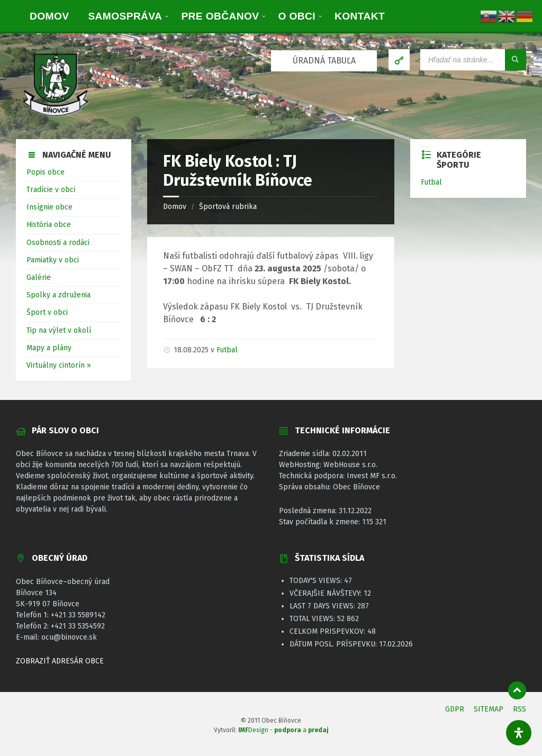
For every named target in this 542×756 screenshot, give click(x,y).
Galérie (39, 277)
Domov (175, 207)
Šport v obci (47, 312)
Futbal (227, 350)
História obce (49, 225)
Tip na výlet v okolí (59, 330)
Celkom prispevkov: (328, 631)
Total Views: (313, 619)
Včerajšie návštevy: (327, 593)
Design (253, 730)
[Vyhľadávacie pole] (473, 60)
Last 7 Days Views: (323, 606)
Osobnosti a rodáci (58, 243)
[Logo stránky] (56, 118)
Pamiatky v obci (53, 260)
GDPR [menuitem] (455, 709)
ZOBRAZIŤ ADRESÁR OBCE (60, 661)
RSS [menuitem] (520, 709)
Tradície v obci (51, 190)
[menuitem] (49, 16)
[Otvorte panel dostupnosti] (519, 733)
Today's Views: (317, 581)
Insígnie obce (49, 207)
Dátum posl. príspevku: (334, 644)
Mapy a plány (49, 348)
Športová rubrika (228, 207)
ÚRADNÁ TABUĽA (324, 61)
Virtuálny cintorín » (59, 365)
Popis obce (46, 172)
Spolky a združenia (58, 295)
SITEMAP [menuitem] (489, 709)
